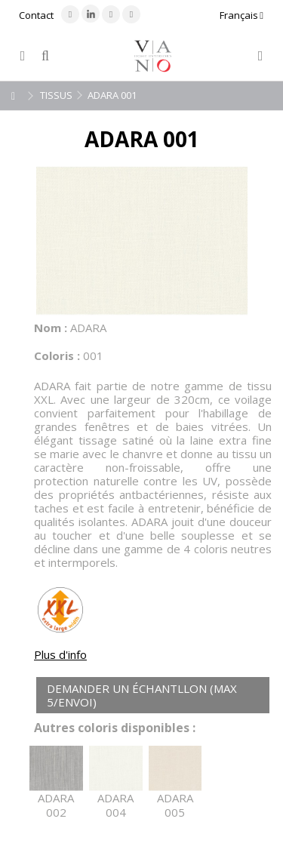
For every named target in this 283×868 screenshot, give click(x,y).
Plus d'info (60, 654)
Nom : (51, 328)
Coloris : (57, 356)
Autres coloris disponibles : (115, 728)
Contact (36, 15)
